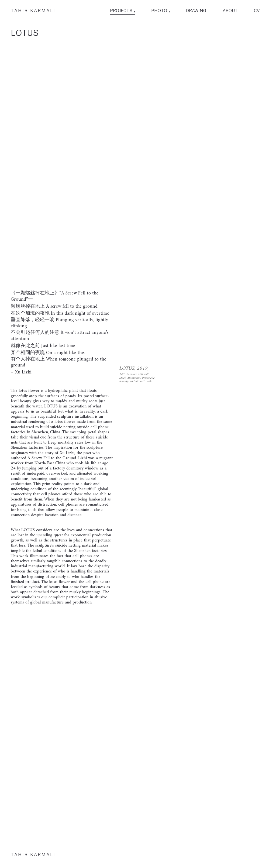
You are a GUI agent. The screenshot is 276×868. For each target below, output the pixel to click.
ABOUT (230, 11)
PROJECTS (121, 11)
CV (257, 11)
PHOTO (159, 11)
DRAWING (196, 11)
